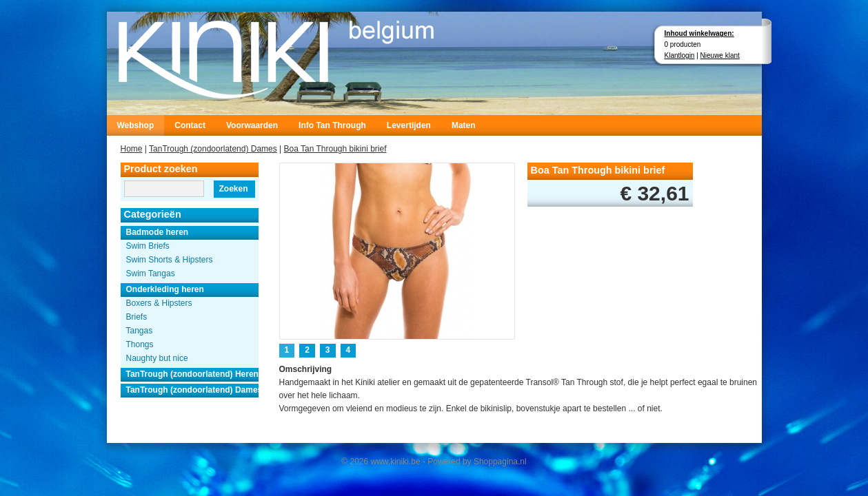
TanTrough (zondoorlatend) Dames (213, 149)
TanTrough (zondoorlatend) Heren (192, 374)
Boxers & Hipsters (159, 303)
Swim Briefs (148, 246)
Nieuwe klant (720, 55)
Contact (190, 125)
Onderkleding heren (165, 289)
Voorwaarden (252, 125)
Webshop (136, 125)
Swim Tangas (151, 273)
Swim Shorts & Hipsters (170, 260)
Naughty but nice (157, 358)
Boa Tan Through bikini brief (335, 149)
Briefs (137, 317)
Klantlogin (680, 55)
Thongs (140, 344)
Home (132, 149)
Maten (464, 125)
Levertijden (409, 125)
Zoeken (233, 189)
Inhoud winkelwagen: (699, 33)
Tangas (140, 331)
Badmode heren (158, 232)
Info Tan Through (332, 125)
